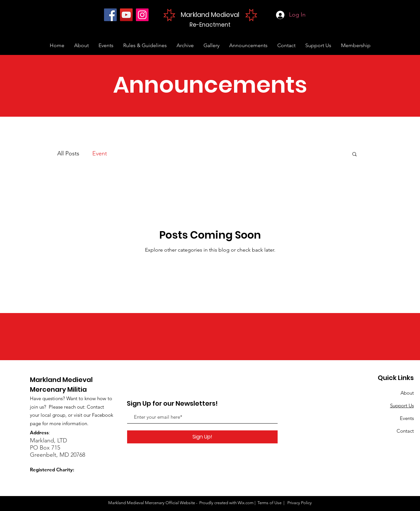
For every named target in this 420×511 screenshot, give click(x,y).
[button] (354, 155)
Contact (405, 431)
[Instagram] (142, 15)
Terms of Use (269, 503)
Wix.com (246, 503)
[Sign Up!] (202, 437)
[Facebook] (110, 15)
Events (407, 418)
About (407, 393)
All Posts (68, 153)
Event (100, 153)
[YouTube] (126, 15)
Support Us (402, 406)
